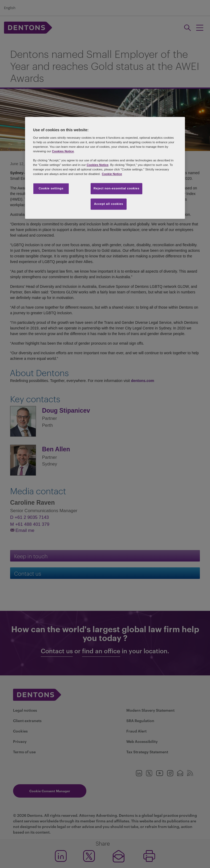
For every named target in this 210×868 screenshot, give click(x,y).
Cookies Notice (63, 151)
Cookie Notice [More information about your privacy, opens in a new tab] (112, 174)
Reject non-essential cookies (116, 189)
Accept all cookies (109, 204)
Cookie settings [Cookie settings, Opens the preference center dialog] (51, 189)
